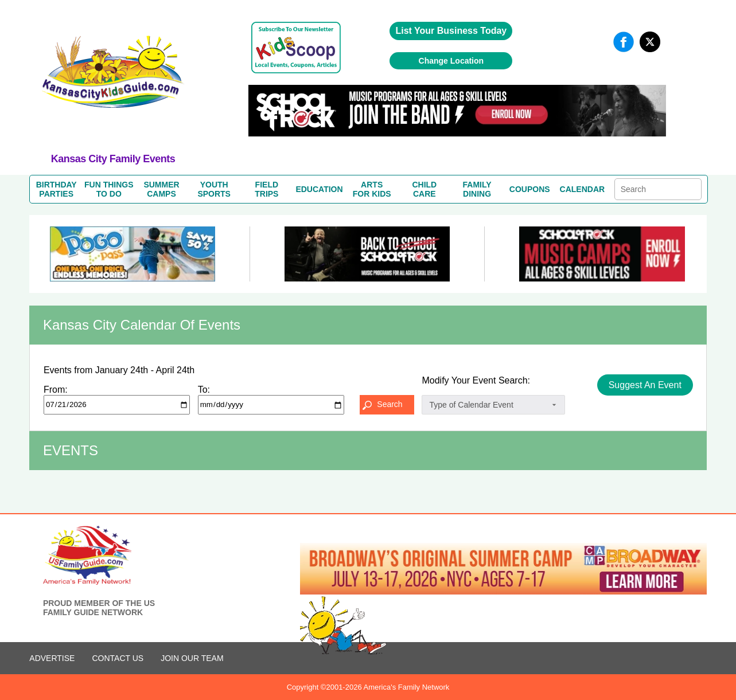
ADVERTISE (52, 658)
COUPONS (530, 189)
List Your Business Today (451, 31)
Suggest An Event (645, 385)
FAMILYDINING (477, 189)
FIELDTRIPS (266, 189)
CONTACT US (118, 658)
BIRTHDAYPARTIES (57, 189)
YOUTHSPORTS (214, 189)
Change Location (451, 61)
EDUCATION (319, 189)
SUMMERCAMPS (161, 189)
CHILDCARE (424, 189)
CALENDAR (583, 189)
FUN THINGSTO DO (109, 189)
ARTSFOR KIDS (372, 189)
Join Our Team (192, 658)
